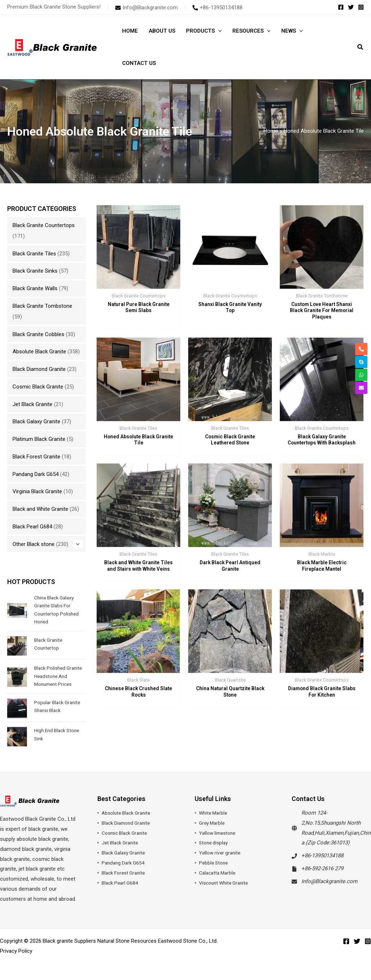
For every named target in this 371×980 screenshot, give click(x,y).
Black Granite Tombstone (42, 306)
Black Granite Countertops (44, 225)
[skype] (361, 362)
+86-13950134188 (322, 864)
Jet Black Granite (33, 404)
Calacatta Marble (219, 881)
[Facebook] (341, 7)
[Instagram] (361, 7)
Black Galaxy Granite (36, 421)
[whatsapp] (361, 375)
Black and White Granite (40, 509)
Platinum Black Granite (39, 439)
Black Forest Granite (36, 457)
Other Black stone (34, 544)
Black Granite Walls (35, 288)
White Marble (214, 821)
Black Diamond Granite (39, 369)
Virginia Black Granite (37, 491)
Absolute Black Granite (39, 352)
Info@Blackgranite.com (329, 889)
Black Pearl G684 (32, 527)
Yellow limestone (219, 841)
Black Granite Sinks (35, 271)
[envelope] (147, 8)
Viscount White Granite (226, 891)
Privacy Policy (16, 959)
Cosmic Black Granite (38, 387)
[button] (218, 31)
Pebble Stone (215, 871)
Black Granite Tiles (34, 254)
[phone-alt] (217, 8)
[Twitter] (351, 7)
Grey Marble (213, 831)
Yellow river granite (221, 861)
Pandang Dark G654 (36, 474)
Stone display (215, 851)
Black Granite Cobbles (38, 334)
